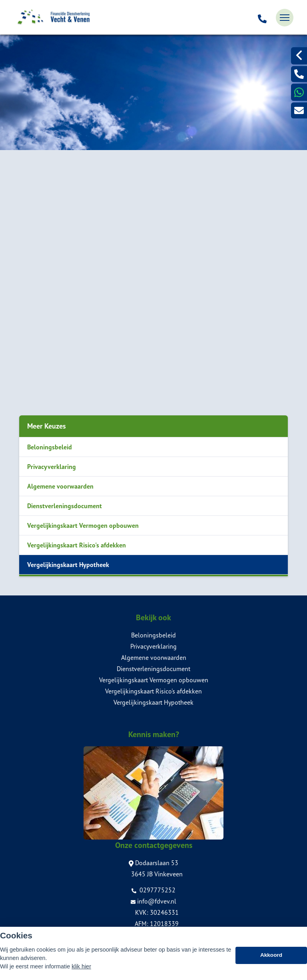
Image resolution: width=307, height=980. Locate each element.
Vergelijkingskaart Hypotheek (68, 565)
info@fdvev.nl (153, 901)
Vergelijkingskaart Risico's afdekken (77, 545)
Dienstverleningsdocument (65, 506)
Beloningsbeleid (50, 447)
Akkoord (271, 963)
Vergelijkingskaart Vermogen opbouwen (83, 525)
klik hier (81, 975)
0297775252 (153, 890)
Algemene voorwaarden (60, 486)
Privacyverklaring (52, 467)
